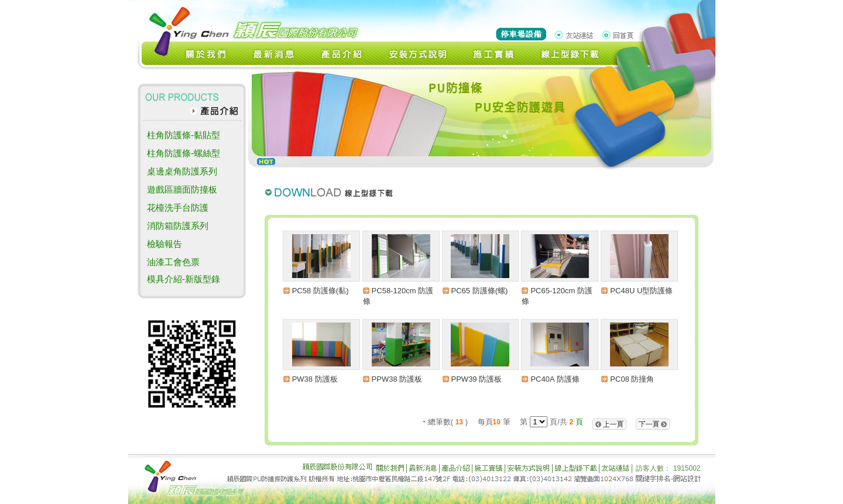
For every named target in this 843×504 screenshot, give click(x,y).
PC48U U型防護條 (641, 291)
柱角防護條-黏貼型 (184, 135)
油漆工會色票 (173, 262)
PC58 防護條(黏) (321, 291)
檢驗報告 (165, 244)
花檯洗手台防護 (178, 208)
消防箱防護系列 (178, 226)
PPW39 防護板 (477, 379)
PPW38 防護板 (397, 379)
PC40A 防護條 (555, 379)
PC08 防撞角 (632, 379)
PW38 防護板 (315, 379)
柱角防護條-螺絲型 (184, 153)
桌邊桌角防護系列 (182, 171)
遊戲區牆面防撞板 (182, 189)
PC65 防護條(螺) (480, 291)
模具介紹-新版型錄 (184, 279)
